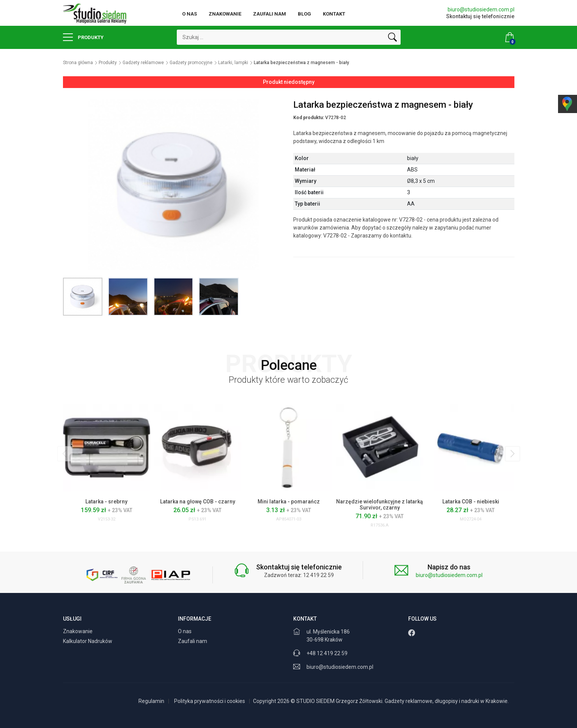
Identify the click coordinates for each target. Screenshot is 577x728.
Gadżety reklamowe (143, 63)
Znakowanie (225, 14)
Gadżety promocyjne (191, 63)
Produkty (83, 37)
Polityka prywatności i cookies (210, 701)
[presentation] (65, 454)
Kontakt (334, 14)
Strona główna (78, 63)
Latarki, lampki (233, 63)
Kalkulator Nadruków (88, 641)
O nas (189, 14)
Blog (304, 14)
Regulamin (151, 701)
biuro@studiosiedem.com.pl (481, 9)
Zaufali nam (270, 14)
